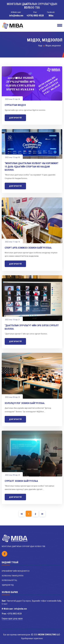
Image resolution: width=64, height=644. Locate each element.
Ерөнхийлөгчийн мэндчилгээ (16, 571)
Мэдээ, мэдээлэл (53, 46)
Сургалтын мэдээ (15, 105)
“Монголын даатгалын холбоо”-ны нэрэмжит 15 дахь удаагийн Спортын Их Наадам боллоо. (32, 167)
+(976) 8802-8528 (35, 16)
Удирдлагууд (8, 585)
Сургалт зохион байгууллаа (21, 481)
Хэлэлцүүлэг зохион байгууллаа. (25, 403)
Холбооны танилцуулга (12, 576)
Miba (51, 16)
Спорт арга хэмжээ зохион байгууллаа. (28, 248)
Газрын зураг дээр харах (12, 618)
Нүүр (40, 46)
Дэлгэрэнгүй (15, 118)
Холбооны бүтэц (9, 580)
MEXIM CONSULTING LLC (49, 635)
